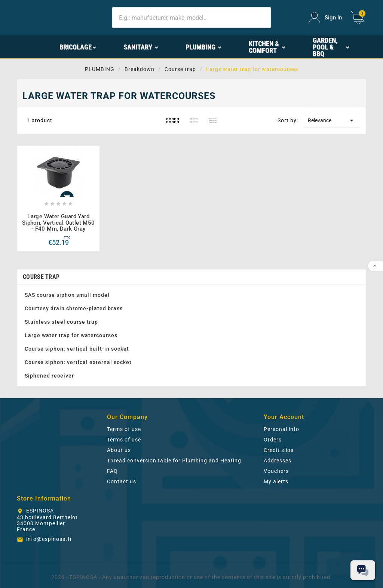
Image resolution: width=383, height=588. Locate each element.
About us (119, 450)
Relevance (332, 120)
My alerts (276, 481)
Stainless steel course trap (61, 322)
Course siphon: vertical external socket (78, 362)
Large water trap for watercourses (71, 335)
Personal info (281, 429)
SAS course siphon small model (67, 295)
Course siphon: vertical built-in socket (77, 349)
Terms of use (124, 429)
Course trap (41, 277)
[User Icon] (325, 18)
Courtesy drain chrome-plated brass (74, 308)
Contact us (122, 481)
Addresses (278, 461)
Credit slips (279, 450)
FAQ (112, 471)
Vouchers (276, 471)
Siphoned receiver (49, 376)
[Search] (191, 18)
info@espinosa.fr (49, 539)
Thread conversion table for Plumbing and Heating (174, 461)
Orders (273, 440)
